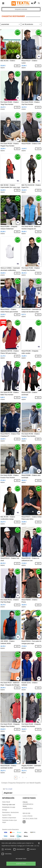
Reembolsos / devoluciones (10, 812)
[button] (32, 3)
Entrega (5, 810)
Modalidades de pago (9, 807)
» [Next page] (26, 778)
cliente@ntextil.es (28, 804)
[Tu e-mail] (20, 789)
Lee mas (37, 846)
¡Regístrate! (8, 793)
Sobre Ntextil (6, 802)
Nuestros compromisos (9, 818)
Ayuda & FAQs (7, 815)
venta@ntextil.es (28, 808)
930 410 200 (26, 813)
